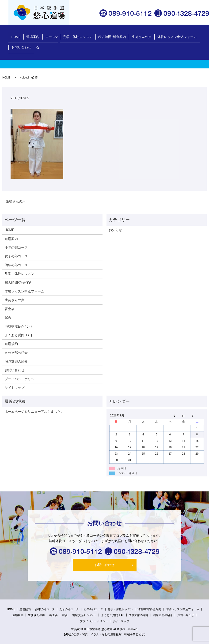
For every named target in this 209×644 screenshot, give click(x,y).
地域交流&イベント (19, 326)
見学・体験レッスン (74, 35)
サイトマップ (15, 388)
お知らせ (115, 230)
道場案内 (38, 35)
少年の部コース (16, 247)
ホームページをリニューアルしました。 (34, 412)
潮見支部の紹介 (16, 361)
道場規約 (11, 344)
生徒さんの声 (126, 35)
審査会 (10, 309)
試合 (8, 318)
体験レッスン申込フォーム (155, 35)
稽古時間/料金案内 (102, 35)
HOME (25, 35)
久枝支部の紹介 (16, 353)
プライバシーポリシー (21, 379)
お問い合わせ (183, 35)
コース (51, 35)
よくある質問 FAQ (18, 335)
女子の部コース (16, 256)
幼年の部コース (16, 265)
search (200, 35)
